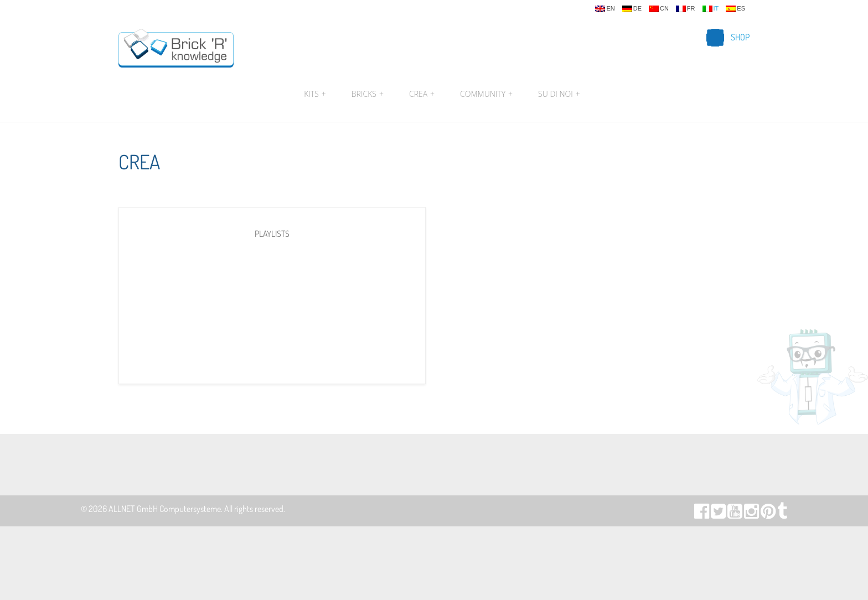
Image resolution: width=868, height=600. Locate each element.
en (605, 9)
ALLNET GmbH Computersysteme (165, 509)
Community (486, 94)
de (632, 9)
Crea (422, 94)
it (711, 9)
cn (659, 9)
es (735, 9)
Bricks (368, 94)
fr (686, 9)
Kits (315, 94)
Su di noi (558, 94)
